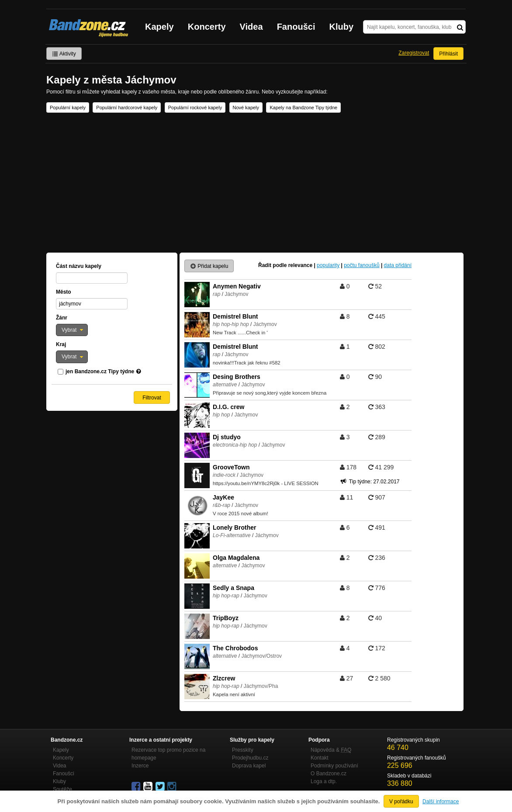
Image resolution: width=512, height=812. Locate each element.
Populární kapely (68, 108)
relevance (300, 265)
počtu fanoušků (362, 265)
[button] (72, 330)
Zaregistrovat (414, 53)
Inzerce (140, 766)
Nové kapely (246, 108)
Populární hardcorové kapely (127, 108)
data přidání (398, 265)
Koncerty (207, 27)
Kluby (342, 27)
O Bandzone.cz (329, 774)
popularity (328, 265)
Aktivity (64, 54)
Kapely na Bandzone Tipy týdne (303, 108)
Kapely (159, 27)
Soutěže (62, 789)
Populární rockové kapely (195, 108)
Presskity (243, 750)
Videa (251, 27)
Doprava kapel (249, 766)
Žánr (62, 318)
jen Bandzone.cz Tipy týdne (100, 371)
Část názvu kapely (79, 266)
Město (64, 292)
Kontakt (320, 758)
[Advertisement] (256, 183)
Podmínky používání (334, 766)
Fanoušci (296, 27)
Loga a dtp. (324, 781)
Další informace (441, 802)
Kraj (61, 344)
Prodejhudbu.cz (250, 758)
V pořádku (401, 802)
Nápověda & (331, 750)
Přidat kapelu (209, 266)
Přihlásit (448, 54)
